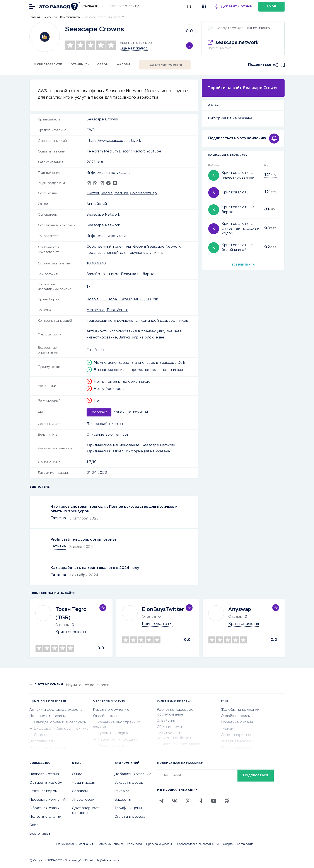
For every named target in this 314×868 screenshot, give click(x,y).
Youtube (154, 152)
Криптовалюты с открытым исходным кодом (241, 229)
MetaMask (96, 310)
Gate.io (126, 299)
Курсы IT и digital (113, 733)
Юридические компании (179, 744)
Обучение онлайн (237, 722)
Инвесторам (83, 800)
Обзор (103, 65)
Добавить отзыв (236, 7)
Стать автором (44, 791)
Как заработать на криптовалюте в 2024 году (95, 568)
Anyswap (240, 609)
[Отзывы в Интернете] (59, 6)
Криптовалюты (235, 193)
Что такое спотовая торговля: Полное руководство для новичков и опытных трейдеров (114, 509)
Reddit (139, 152)
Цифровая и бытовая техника (61, 729)
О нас (77, 774)
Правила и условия (159, 844)
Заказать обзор (129, 783)
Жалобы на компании (240, 710)
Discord (126, 152)
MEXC (139, 299)
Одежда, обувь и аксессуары (60, 722)
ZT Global (109, 299)
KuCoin (152, 299)
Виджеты (123, 800)
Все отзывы (40, 834)
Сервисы (80, 791)
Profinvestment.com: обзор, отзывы (84, 540)
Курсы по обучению (111, 710)
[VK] (174, 801)
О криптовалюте (48, 65)
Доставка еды (42, 741)
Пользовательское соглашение (198, 844)
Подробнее (99, 412)
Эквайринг (166, 721)
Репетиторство (112, 746)
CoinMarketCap (143, 193)
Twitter (93, 193)
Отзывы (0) (80, 65)
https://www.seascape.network (114, 141)
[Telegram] (161, 801)
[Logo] (45, 37)
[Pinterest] (188, 801)
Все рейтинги (243, 265)
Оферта (228, 844)
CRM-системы (170, 727)
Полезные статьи (45, 817)
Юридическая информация (75, 844)
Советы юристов (237, 735)
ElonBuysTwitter (163, 609)
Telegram (95, 152)
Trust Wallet (117, 310)
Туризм (227, 729)
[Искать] (151, 7)
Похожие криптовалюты (165, 65)
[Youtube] (214, 801)
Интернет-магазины (48, 716)
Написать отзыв (44, 774)
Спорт (40, 735)
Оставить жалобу (46, 783)
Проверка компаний (48, 800)
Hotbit (93, 299)
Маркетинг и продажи (118, 740)
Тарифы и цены (128, 808)
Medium (111, 152)
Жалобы (123, 65)
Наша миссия (84, 783)
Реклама (122, 791)
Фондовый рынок (237, 748)
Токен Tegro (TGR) (71, 614)
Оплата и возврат (131, 817)
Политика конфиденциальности (120, 844)
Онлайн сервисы (236, 716)
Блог (34, 825)
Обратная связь (44, 808)
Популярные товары (48, 748)
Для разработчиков (105, 424)
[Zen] (201, 801)
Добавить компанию (133, 774)
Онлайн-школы (106, 716)
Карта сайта (245, 844)
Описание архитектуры (108, 435)
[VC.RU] (227, 801)
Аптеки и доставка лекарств (56, 710)
